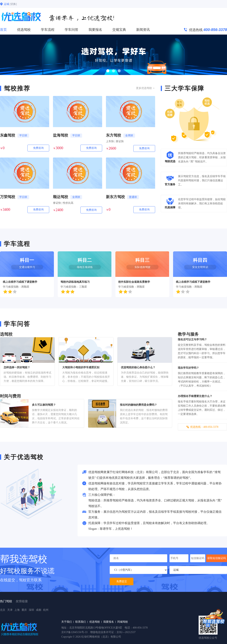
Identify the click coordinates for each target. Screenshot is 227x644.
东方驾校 (113, 135)
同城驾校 (123, 622)
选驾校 (6, 334)
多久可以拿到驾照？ (44, 405)
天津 (10, 610)
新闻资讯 (143, 30)
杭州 (46, 610)
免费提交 (122, 581)
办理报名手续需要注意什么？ (195, 396)
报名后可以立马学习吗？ (192, 339)
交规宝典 (119, 30)
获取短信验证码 (217, 558)
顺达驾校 (61, 197)
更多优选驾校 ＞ (146, 88)
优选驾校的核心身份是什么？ (138, 367)
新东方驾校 (115, 197)
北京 (3, 610)
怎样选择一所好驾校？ (17, 367)
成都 (39, 610)
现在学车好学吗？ (188, 368)
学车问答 (72, 30)
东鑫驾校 (8, 135)
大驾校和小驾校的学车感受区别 (81, 367)
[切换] (13, 4)
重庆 (24, 610)
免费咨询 (38, 148)
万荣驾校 (8, 197)
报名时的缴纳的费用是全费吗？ (138, 405)
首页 (3, 30)
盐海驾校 (61, 135)
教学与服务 (188, 334)
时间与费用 (10, 396)
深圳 (31, 610)
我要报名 (95, 30)
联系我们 (81, 622)
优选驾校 (24, 30)
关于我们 (67, 622)
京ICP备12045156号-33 (74, 632)
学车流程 (48, 30)
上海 (17, 610)
